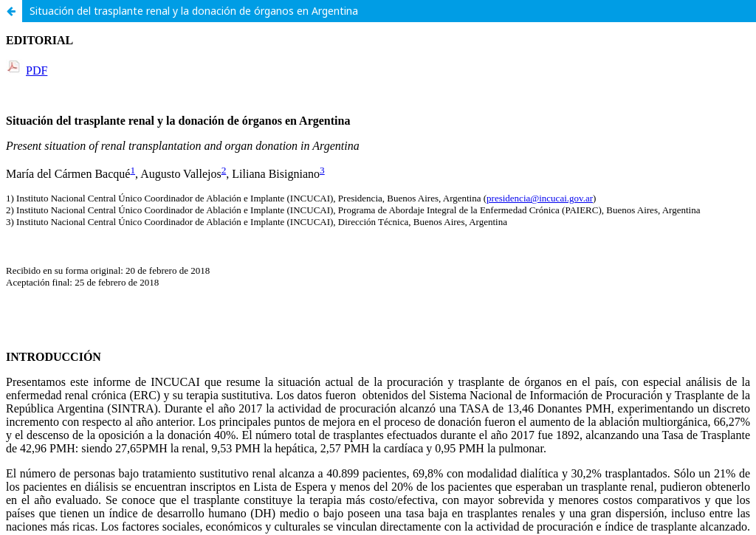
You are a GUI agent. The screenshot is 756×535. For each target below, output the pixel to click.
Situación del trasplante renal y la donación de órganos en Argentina (194, 11)
